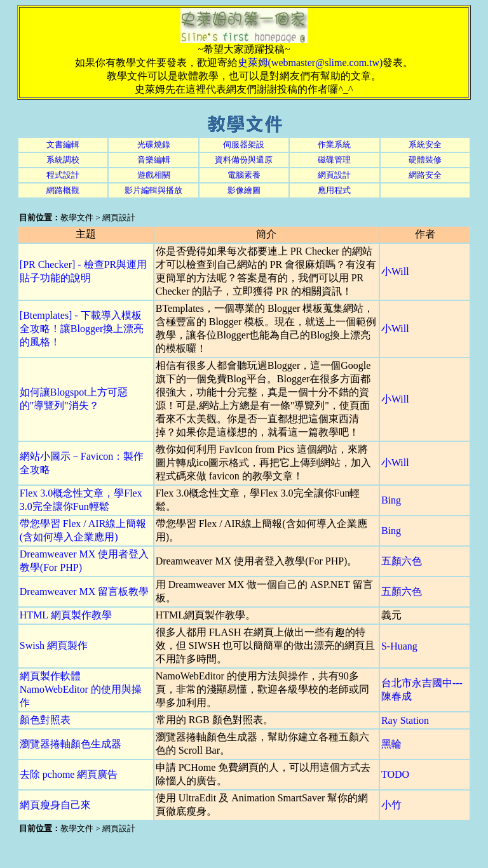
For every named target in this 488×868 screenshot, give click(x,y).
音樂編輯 (154, 160)
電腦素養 (244, 175)
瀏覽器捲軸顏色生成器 (71, 744)
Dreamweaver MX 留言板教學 (85, 591)
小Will (395, 271)
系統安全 (425, 144)
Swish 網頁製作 (54, 645)
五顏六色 (402, 561)
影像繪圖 (244, 190)
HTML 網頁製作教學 (66, 615)
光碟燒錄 (154, 144)
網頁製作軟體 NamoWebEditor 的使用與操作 (81, 689)
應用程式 (334, 190)
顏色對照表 (45, 720)
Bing (391, 500)
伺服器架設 (244, 144)
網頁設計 (334, 175)
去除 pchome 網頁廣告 (69, 774)
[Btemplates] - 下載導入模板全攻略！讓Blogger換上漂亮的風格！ (82, 329)
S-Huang (399, 646)
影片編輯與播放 (153, 190)
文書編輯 (63, 144)
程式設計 (63, 175)
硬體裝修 (425, 160)
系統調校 (63, 160)
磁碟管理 (334, 160)
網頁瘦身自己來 (55, 805)
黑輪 (391, 744)
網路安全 (425, 175)
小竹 (391, 805)
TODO (395, 774)
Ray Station (405, 720)
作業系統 (334, 144)
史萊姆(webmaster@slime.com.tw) (310, 63)
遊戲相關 (154, 175)
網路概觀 (63, 190)
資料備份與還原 (244, 160)
